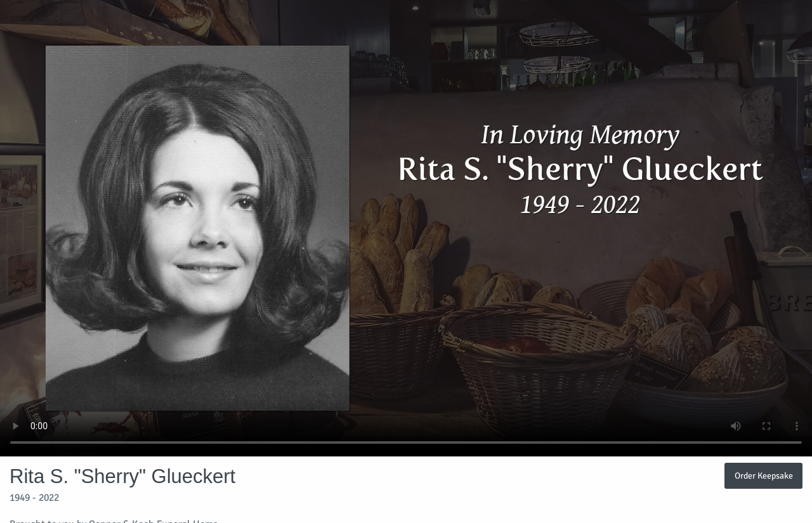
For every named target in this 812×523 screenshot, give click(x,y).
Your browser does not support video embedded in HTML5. (406, 228)
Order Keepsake (764, 475)
